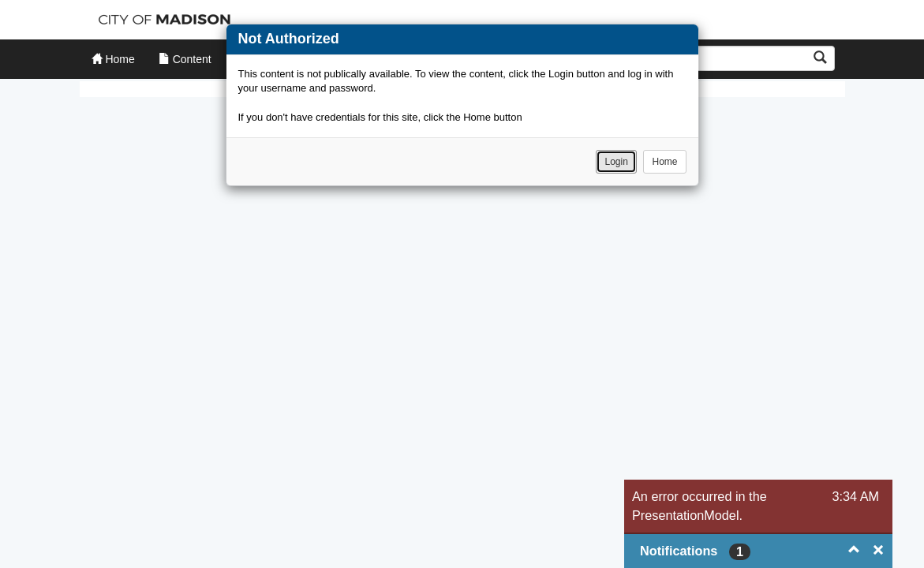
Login (616, 162)
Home (664, 162)
